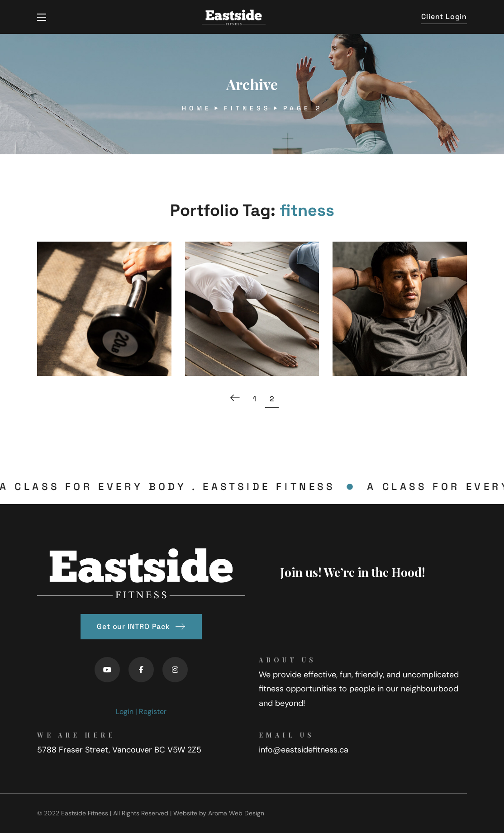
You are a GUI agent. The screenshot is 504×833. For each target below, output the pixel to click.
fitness (247, 108)
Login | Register (141, 712)
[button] (444, 17)
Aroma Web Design (236, 813)
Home (197, 108)
